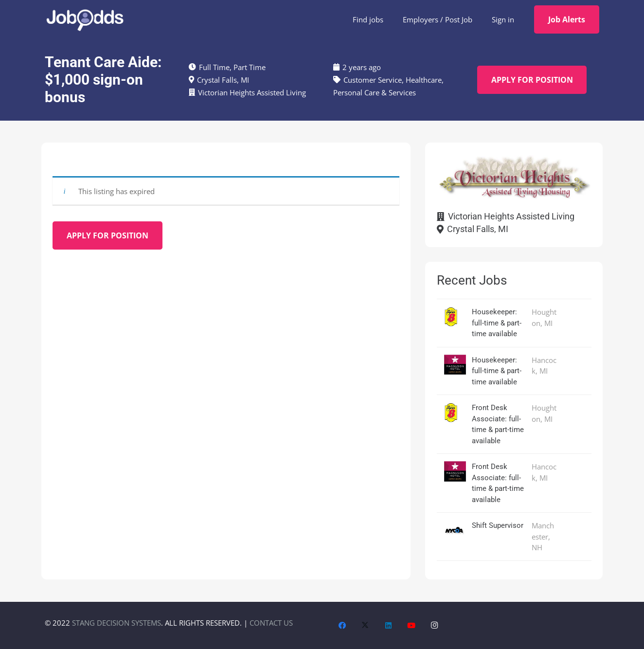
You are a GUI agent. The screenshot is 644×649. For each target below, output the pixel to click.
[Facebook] (342, 626)
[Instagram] (435, 626)
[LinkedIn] (389, 626)
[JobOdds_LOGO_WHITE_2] (85, 19)
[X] (365, 626)
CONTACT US (271, 623)
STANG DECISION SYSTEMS (116, 623)
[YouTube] (411, 626)
